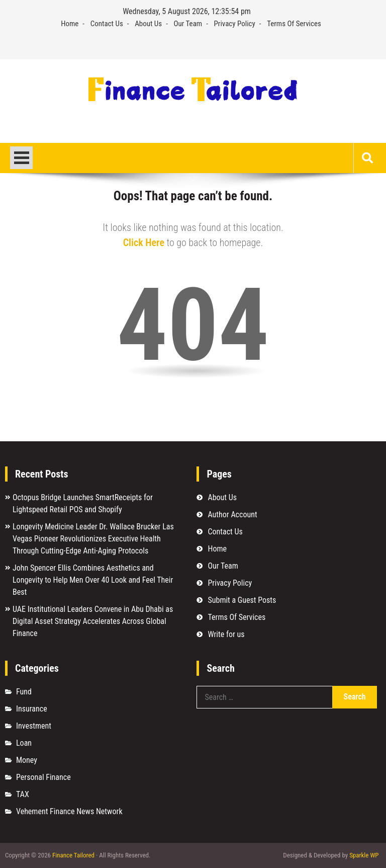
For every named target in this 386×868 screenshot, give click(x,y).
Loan (24, 743)
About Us (148, 24)
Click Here (144, 243)
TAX (23, 794)
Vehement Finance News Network (69, 811)
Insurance (32, 709)
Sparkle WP (364, 855)
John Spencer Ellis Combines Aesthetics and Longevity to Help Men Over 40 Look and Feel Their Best (93, 580)
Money (27, 760)
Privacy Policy (235, 24)
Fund (24, 692)
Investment (34, 726)
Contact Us (107, 24)
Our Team (188, 24)
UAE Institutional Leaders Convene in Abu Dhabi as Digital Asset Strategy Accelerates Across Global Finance (93, 621)
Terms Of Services (294, 24)
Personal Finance (43, 777)
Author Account (232, 515)
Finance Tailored (73, 855)
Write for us (226, 634)
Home (70, 24)
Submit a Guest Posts (242, 600)
